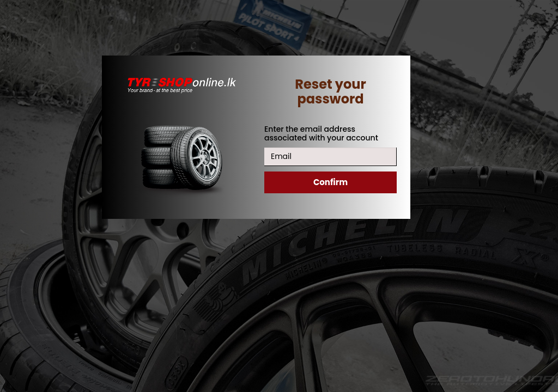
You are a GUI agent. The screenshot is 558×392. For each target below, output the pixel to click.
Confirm (330, 182)
